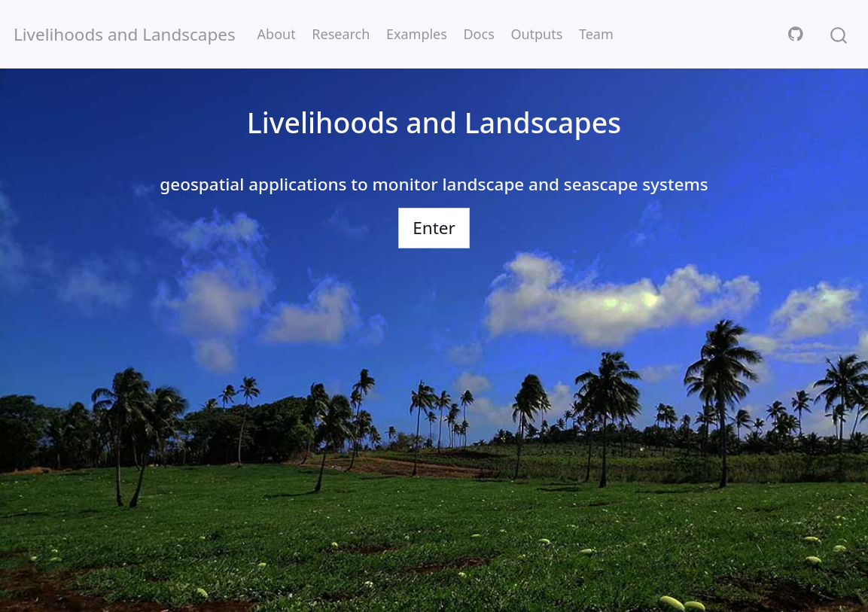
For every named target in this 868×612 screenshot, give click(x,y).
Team (596, 34)
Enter (434, 228)
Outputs (536, 34)
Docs (478, 34)
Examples (417, 34)
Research (341, 34)
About (277, 34)
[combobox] (839, 34)
